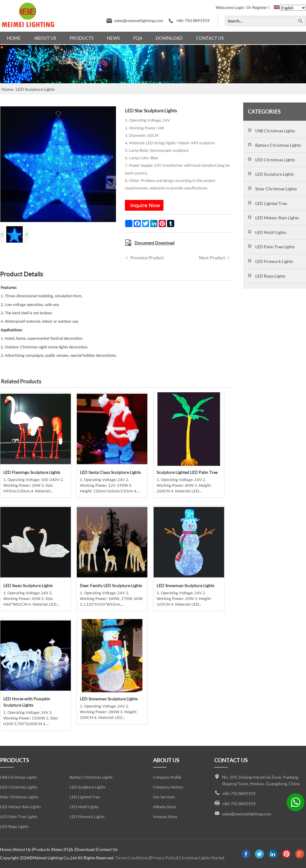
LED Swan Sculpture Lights (28, 585)
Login (239, 7)
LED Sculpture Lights (274, 174)
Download (169, 38)
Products (82, 38)
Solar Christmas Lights (276, 189)
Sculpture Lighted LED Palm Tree (187, 472)
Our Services (164, 797)
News (113, 38)
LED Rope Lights (270, 276)
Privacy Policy (164, 858)
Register (260, 7)
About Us (45, 38)
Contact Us (210, 38)
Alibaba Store (165, 807)
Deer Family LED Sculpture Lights (111, 585)
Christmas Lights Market (202, 858)
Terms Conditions (132, 858)
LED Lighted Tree (271, 203)
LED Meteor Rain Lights (277, 218)
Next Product (212, 258)
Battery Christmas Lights (278, 145)
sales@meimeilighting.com (139, 20)
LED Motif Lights (271, 232)
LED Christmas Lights (275, 160)
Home (14, 38)
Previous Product (147, 258)
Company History (168, 787)
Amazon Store (165, 817)
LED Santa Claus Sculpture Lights (110, 472)
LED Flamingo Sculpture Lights (32, 472)
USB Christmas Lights (275, 131)
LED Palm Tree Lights (275, 247)
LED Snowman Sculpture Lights (185, 585)
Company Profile (167, 777)
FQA (138, 38)
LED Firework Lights (274, 261)
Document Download (154, 243)
